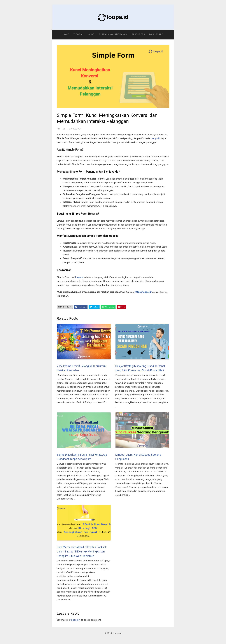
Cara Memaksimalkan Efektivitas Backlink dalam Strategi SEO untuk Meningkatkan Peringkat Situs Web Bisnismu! (82, 551)
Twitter (94, 307)
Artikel (61, 129)
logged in (75, 620)
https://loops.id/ (143, 292)
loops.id (156, 138)
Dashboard (156, 34)
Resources (138, 34)
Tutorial (79, 34)
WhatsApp (108, 307)
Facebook (81, 307)
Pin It (121, 307)
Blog (91, 34)
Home (66, 34)
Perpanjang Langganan (113, 34)
